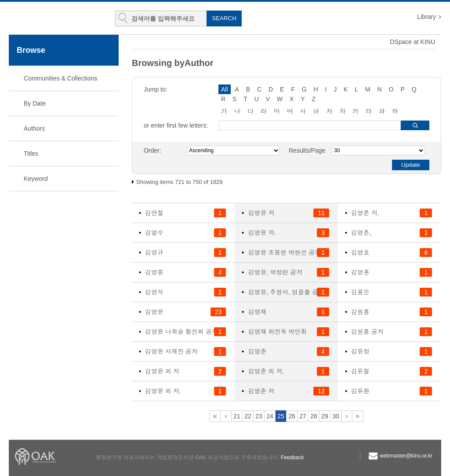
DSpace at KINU (412, 42)
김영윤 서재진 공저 (171, 352)
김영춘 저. (365, 213)
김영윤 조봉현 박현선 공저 (284, 253)
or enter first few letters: (176, 125)
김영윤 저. (262, 233)
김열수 (154, 233)
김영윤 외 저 (162, 371)
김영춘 (257, 352)
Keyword (36, 179)
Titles (31, 154)
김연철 (154, 213)
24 (270, 416)
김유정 (360, 352)
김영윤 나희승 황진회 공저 (181, 332)
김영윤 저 (261, 213)
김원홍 (360, 312)
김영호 (360, 253)
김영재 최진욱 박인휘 (277, 332)
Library (426, 17)
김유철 (360, 371)
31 (347, 416)
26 (292, 416)
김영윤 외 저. (163, 391)
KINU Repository (61, 18)
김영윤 (154, 312)
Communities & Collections (60, 78)
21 (237, 416)
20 (226, 416)
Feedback (292, 458)
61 (358, 416)
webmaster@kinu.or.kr (406, 456)
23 (259, 416)
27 (303, 416)
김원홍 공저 (367, 332)
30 (336, 416)
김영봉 (154, 272)
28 (314, 416)
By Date (35, 103)
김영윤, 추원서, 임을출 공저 (286, 292)
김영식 (154, 292)
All (225, 89)
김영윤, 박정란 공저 (275, 272)
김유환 (360, 391)
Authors (34, 128)
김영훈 (360, 272)
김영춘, (361, 233)
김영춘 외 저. (266, 371)
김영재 (257, 312)
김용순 (360, 292)
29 (325, 416)
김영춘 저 (261, 391)
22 (248, 416)
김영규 (154, 253)
